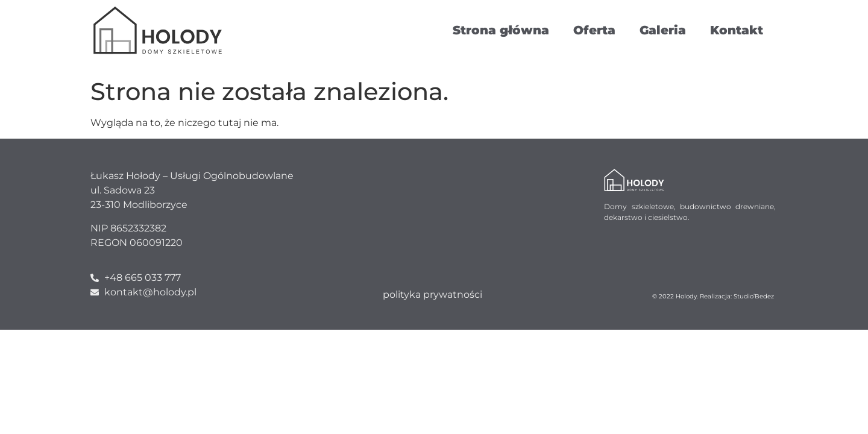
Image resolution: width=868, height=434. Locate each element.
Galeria (663, 30)
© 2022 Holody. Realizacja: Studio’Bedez (713, 296)
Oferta (594, 30)
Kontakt (737, 30)
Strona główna (501, 30)
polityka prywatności (432, 294)
